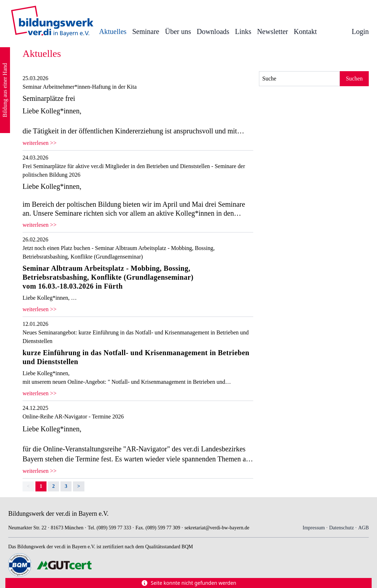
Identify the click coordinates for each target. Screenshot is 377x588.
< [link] (28, 486)
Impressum (314, 528)
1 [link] (41, 486)
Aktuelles (113, 31)
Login (360, 31)
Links (243, 31)
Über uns (178, 31)
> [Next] (79, 486)
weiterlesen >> (40, 143)
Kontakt (305, 31)
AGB (363, 528)
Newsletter (273, 31)
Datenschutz (341, 528)
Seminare (146, 31)
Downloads (213, 31)
